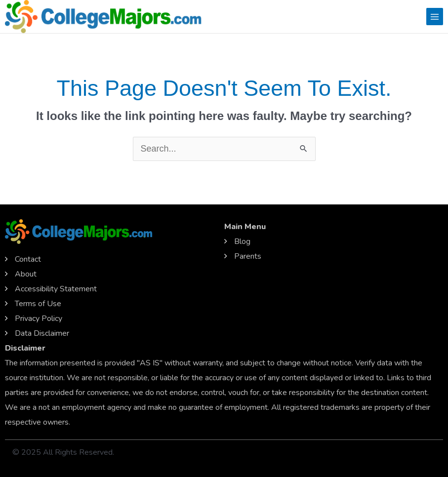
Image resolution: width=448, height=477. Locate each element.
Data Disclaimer (42, 333)
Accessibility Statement (56, 289)
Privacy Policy (39, 318)
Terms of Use (38, 304)
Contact (28, 259)
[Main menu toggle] (435, 16)
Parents (248, 256)
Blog (242, 241)
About (26, 274)
